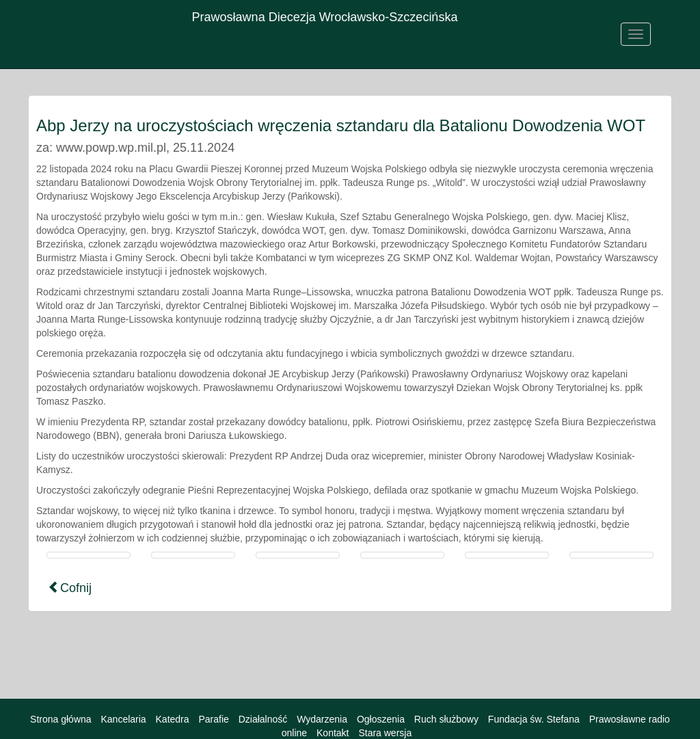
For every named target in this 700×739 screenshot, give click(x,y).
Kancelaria (123, 719)
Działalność (263, 719)
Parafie (213, 719)
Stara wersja (385, 733)
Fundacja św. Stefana (534, 719)
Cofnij (70, 588)
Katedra (173, 719)
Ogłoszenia (381, 719)
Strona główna (61, 719)
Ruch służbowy (446, 719)
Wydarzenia (322, 719)
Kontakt (333, 733)
